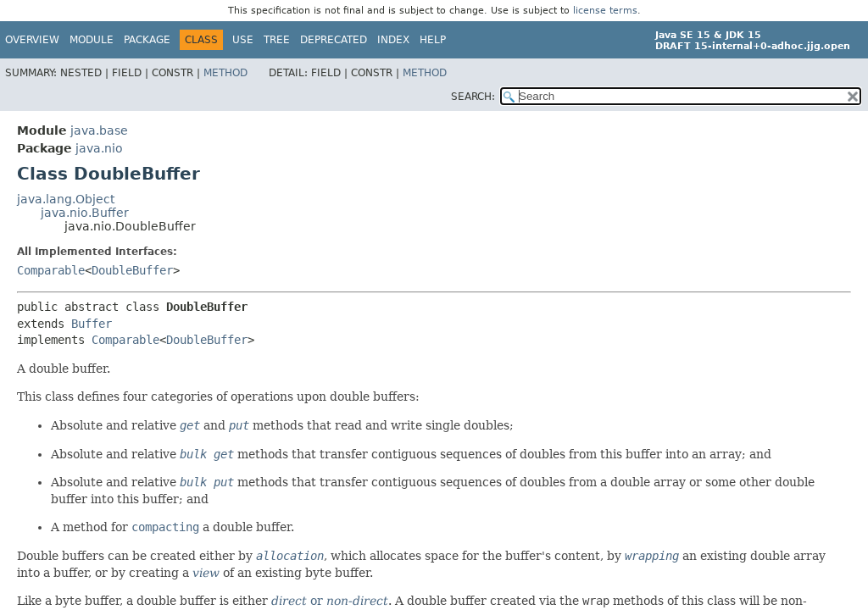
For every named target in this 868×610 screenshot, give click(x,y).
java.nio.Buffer (85, 213)
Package (147, 40)
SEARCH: (473, 97)
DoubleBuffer (132, 270)
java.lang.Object (66, 199)
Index (393, 40)
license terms (605, 11)
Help (433, 40)
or (330, 601)
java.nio (99, 148)
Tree (277, 40)
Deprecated (334, 40)
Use (243, 40)
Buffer (92, 324)
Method (225, 73)
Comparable (51, 270)
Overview (32, 40)
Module (92, 40)
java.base (99, 130)
